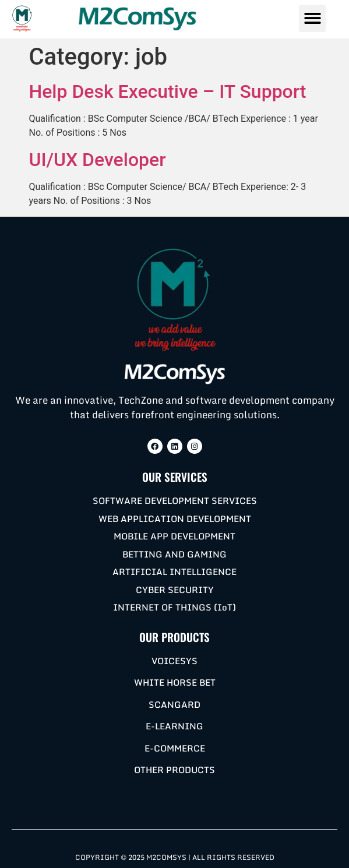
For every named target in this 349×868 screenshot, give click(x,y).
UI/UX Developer (98, 160)
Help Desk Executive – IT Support (168, 91)
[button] (313, 18)
